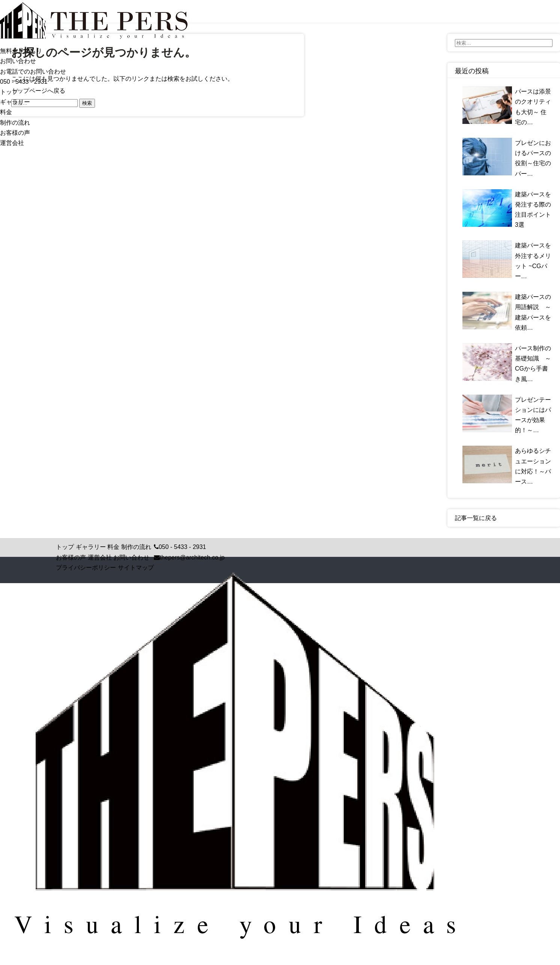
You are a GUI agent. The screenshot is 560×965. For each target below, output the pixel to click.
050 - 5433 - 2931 (24, 82)
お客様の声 (15, 133)
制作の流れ (15, 123)
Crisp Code (304, 961)
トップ (9, 92)
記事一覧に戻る (476, 518)
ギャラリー (15, 102)
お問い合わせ (131, 557)
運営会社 (12, 143)
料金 (6, 112)
